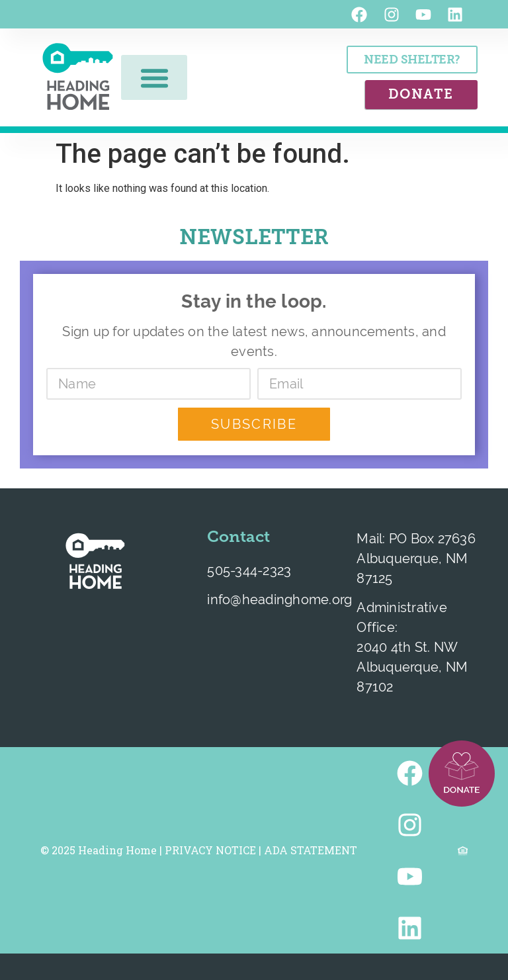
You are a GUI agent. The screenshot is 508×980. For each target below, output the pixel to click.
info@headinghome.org (279, 599)
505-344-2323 (249, 570)
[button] (154, 77)
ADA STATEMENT (311, 850)
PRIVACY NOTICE (210, 850)
